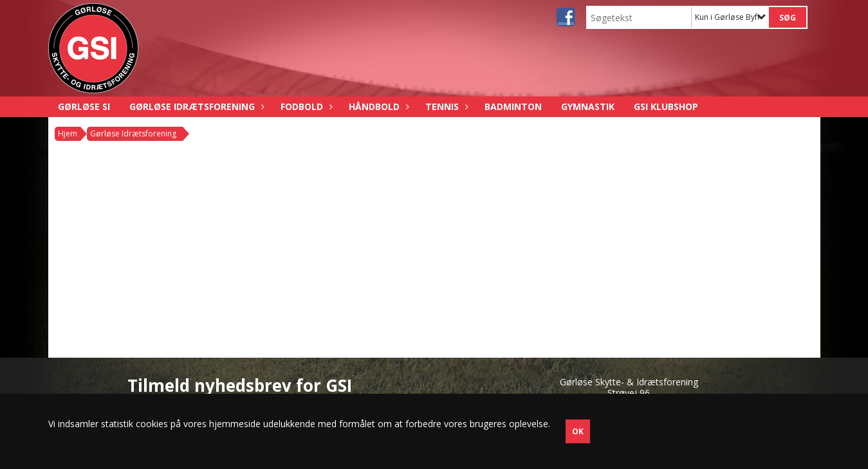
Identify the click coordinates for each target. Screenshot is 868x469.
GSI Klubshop (666, 106)
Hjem (68, 133)
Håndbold (377, 106)
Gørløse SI (84, 106)
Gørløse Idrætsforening (195, 106)
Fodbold (305, 106)
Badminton (513, 106)
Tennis (445, 106)
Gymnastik (588, 106)
